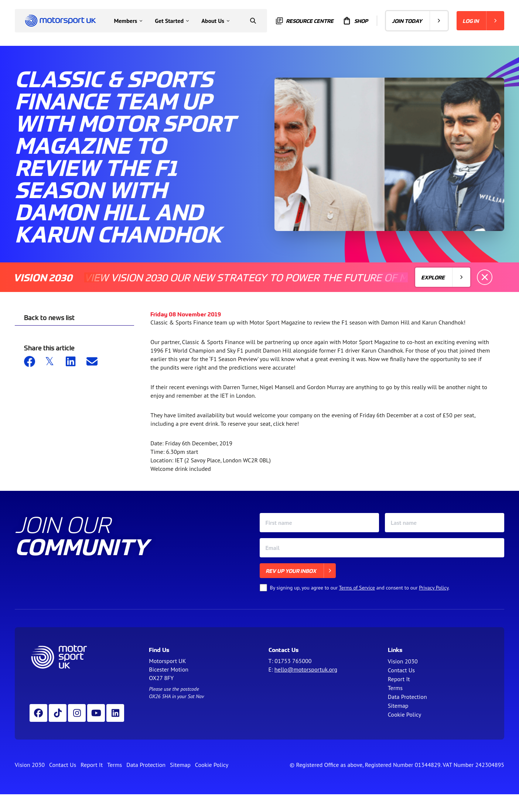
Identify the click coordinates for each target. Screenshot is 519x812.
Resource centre (305, 21)
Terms (395, 688)
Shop (355, 21)
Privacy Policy (434, 588)
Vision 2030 (403, 661)
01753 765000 (293, 661)
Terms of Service (357, 588)
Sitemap (398, 706)
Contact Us (401, 670)
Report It (399, 679)
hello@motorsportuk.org (306, 669)
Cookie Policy (404, 714)
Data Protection (407, 697)
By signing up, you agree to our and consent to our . (360, 588)
